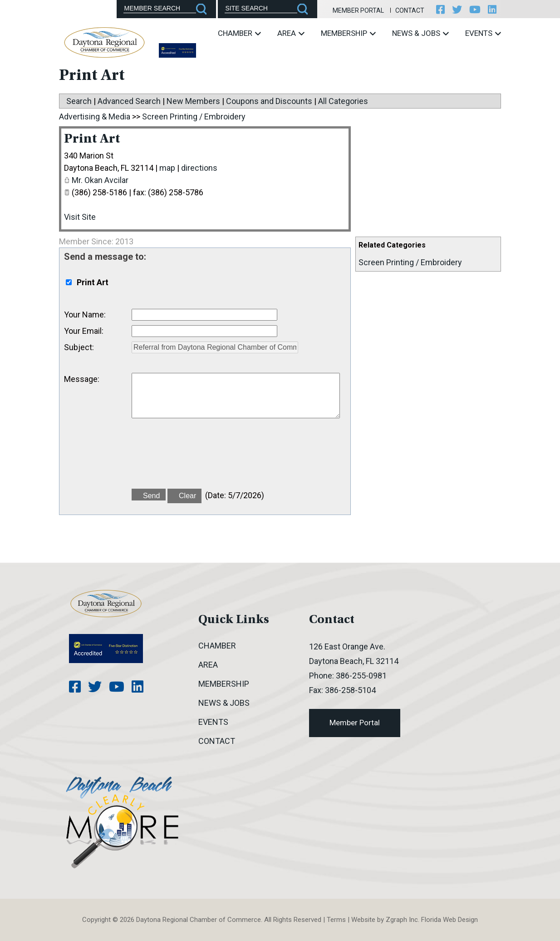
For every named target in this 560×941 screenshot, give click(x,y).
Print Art (92, 139)
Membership (348, 33)
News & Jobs (420, 33)
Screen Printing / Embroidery (410, 262)
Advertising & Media (95, 116)
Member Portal (358, 10)
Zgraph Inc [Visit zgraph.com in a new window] (402, 920)
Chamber (239, 33)
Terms (336, 920)
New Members (193, 101)
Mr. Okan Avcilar (100, 180)
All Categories (343, 101)
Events (483, 33)
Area (291, 33)
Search (79, 101)
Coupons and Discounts (269, 101)
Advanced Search (129, 101)
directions (199, 168)
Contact (410, 10)
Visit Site (80, 217)
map (167, 168)
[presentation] (201, 459)
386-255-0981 (361, 676)
